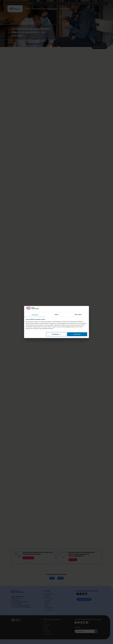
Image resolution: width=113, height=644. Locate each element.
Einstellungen (56, 334)
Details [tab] (56, 315)
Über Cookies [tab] (78, 315)
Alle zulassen (77, 334)
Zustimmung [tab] (35, 315)
